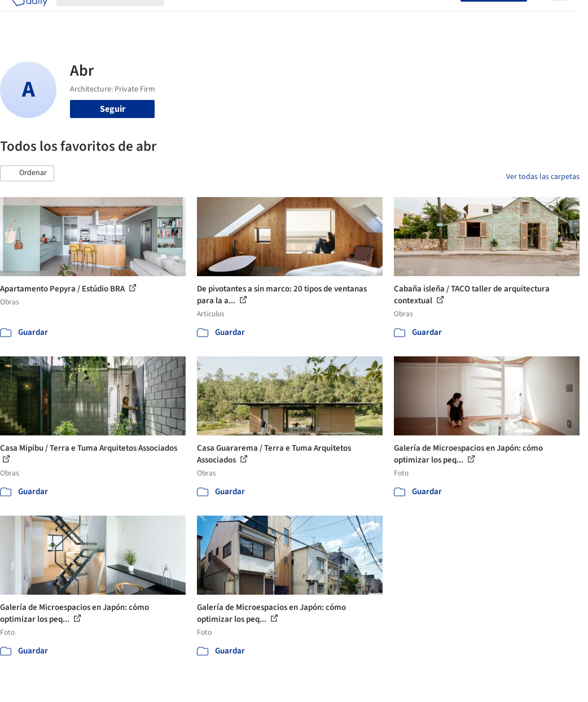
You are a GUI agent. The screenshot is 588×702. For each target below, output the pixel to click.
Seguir (113, 109)
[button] (27, 173)
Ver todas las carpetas (543, 177)
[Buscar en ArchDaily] (119, 16)
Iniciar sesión (429, 16)
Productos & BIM (279, 16)
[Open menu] (559, 16)
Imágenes (222, 16)
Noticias (334, 16)
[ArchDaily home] (29, 16)
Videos (370, 16)
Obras (185, 16)
